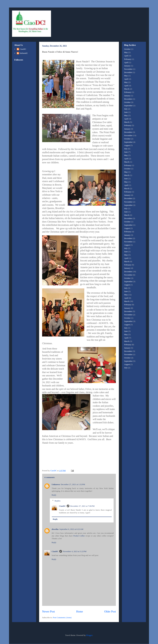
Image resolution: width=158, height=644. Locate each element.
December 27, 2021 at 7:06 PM (82, 506)
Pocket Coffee (79, 536)
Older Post (110, 612)
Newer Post (48, 612)
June (126, 112)
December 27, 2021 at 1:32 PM (73, 484)
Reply (54, 495)
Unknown (56, 484)
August (127, 145)
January (127, 66)
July (126, 109)
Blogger (89, 635)
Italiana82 (24, 53)
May (126, 52)
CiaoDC (62, 506)
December (128, 72)
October (127, 49)
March (127, 89)
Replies (58, 501)
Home (79, 612)
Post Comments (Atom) (62, 617)
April (126, 56)
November (128, 69)
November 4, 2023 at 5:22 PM (75, 551)
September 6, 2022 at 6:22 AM (71, 529)
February (128, 59)
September (128, 106)
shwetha (55, 529)
